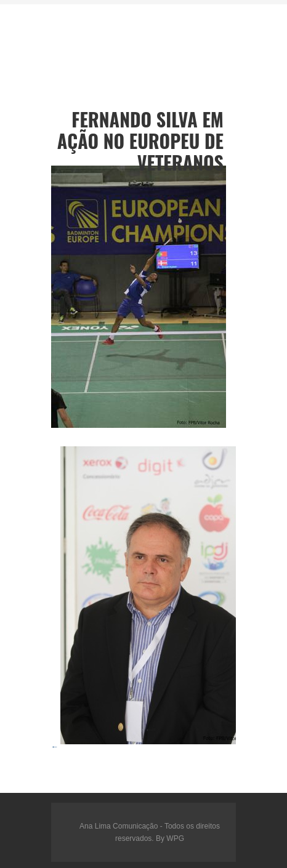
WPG (175, 838)
